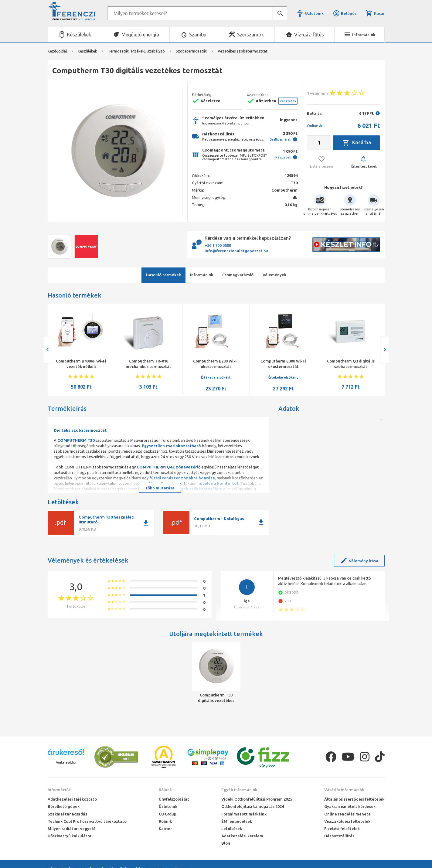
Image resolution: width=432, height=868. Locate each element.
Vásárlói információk (344, 790)
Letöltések (232, 829)
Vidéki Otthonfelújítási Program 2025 (257, 799)
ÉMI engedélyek (237, 821)
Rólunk (165, 790)
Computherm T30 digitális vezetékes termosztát (216, 698)
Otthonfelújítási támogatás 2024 (253, 806)
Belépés (345, 13)
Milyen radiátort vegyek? (72, 829)
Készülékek (79, 35)
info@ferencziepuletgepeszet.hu (236, 251)
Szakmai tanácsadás (67, 814)
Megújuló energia (140, 35)
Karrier (165, 829)
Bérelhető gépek (64, 806)
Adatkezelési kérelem (242, 836)
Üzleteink (314, 13)
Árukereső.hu (66, 762)
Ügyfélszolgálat (174, 799)
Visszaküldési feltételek (347, 821)
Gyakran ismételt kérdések (350, 806)
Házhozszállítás (339, 836)
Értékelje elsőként (216, 377)
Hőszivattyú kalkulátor (70, 836)
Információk (59, 790)
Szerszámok (250, 35)
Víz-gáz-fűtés (309, 35)
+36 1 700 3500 (218, 245)
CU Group (168, 814)
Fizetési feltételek (342, 829)
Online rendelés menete (347, 814)
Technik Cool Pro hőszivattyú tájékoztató (87, 821)
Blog (226, 843)
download (146, 523)
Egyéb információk (239, 790)
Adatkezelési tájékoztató (72, 799)
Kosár (375, 13)
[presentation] (48, 350)
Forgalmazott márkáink (244, 814)
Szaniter (198, 35)
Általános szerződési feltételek (354, 799)
